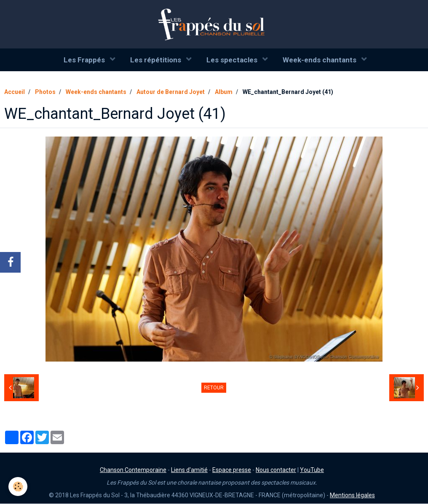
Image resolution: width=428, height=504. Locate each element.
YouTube (312, 470)
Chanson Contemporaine (133, 470)
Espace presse (232, 470)
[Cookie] (18, 487)
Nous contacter (276, 470)
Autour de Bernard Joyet (171, 92)
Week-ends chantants (320, 60)
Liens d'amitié (189, 470)
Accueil (15, 92)
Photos (45, 92)
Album (224, 92)
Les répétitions (156, 60)
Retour (214, 388)
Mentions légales (352, 496)
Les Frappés (85, 60)
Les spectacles (233, 60)
